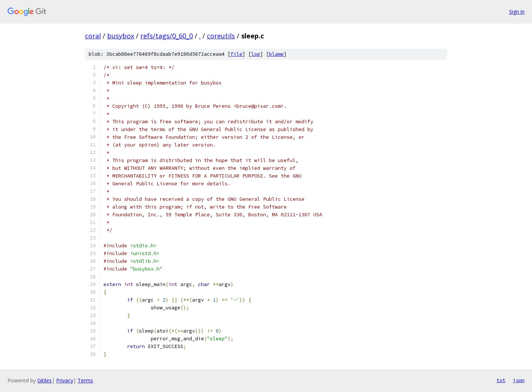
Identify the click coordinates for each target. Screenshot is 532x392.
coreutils (221, 36)
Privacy (65, 380)
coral (93, 36)
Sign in (517, 12)
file (236, 54)
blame (276, 54)
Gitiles (45, 380)
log (256, 54)
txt (501, 380)
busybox (121, 36)
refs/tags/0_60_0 (167, 36)
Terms (85, 380)
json (519, 380)
